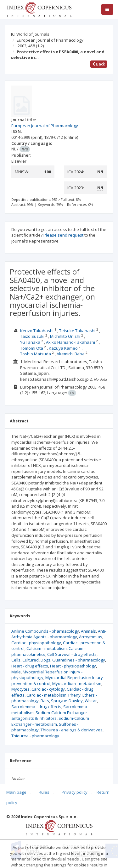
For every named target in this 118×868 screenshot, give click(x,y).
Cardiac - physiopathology (36, 643)
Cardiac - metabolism (46, 695)
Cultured (31, 660)
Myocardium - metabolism (77, 683)
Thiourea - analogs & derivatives (72, 730)
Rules (44, 792)
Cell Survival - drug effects (72, 654)
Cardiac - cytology (48, 689)
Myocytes (20, 689)
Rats (45, 701)
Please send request (63, 235)
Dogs (45, 660)
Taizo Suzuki (32, 336)
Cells (16, 660)
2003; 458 (31, 46)
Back (99, 64)
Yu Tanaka (30, 342)
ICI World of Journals (30, 34)
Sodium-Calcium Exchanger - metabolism (50, 721)
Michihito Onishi (65, 336)
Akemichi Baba (71, 354)
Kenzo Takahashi (37, 331)
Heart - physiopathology (73, 666)
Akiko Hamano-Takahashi (70, 342)
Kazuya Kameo (63, 348)
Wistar (91, 701)
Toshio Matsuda (36, 354)
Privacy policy (75, 792)
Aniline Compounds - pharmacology (45, 631)
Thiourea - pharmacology (35, 736)
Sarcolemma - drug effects (36, 707)
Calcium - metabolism (47, 648)
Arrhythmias (91, 637)
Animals (88, 631)
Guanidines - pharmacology (79, 660)
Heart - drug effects (30, 666)
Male (16, 672)
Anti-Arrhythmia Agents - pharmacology (59, 634)
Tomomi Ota (32, 348)
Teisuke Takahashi (77, 331)
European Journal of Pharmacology (50, 40)
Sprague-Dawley (67, 701)
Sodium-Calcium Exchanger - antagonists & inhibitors (50, 716)
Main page (16, 792)
